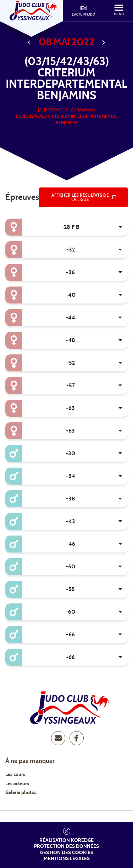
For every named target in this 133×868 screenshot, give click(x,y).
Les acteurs (17, 784)
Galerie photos (21, 793)
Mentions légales (67, 859)
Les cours (15, 775)
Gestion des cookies (67, 853)
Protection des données (66, 846)
